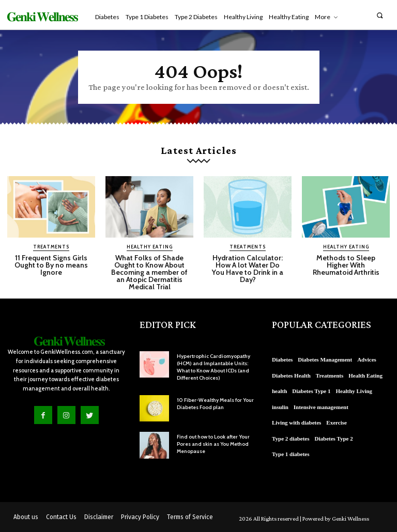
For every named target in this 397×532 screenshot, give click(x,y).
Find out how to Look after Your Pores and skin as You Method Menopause (213, 444)
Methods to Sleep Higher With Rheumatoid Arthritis (346, 265)
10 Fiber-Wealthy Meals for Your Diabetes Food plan (215, 404)
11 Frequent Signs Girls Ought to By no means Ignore (51, 265)
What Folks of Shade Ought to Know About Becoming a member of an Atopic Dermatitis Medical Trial (149, 272)
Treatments (51, 247)
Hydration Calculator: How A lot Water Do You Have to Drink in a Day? (248, 269)
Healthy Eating (150, 247)
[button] (380, 15)
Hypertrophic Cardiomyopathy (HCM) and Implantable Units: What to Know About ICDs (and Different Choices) (213, 367)
